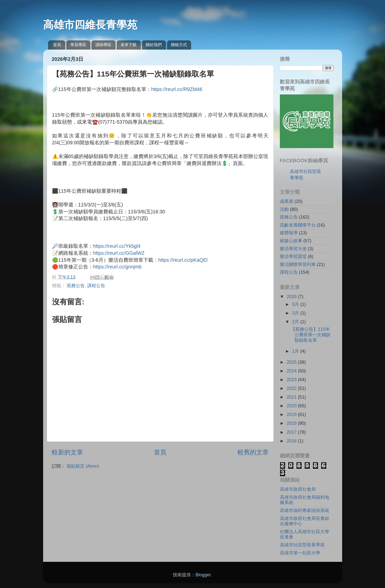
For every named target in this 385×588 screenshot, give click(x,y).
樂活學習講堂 (293, 256)
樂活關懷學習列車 (298, 264)
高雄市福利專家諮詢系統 (305, 510)
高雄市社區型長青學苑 (302, 545)
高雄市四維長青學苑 (90, 25)
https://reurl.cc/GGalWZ (119, 253)
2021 (292, 397)
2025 (292, 362)
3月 (296, 313)
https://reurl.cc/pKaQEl (183, 260)
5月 (296, 304)
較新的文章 (67, 452)
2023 (292, 380)
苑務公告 (76, 286)
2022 (292, 388)
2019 (292, 415)
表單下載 (129, 45)
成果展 (287, 201)
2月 (296, 322)
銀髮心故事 (291, 241)
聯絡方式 (179, 45)
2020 (292, 406)
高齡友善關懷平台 (298, 225)
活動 (284, 209)
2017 (292, 432)
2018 (292, 423)
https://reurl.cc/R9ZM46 (177, 89)
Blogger (203, 575)
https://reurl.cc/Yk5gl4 (117, 246)
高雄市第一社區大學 (300, 553)
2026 (292, 297)
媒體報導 (289, 233)
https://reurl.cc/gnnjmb (117, 267)
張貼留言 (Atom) (83, 466)
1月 (296, 351)
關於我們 (154, 45)
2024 (292, 371)
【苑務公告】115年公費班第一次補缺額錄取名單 (311, 335)
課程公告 (96, 286)
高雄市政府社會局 (298, 489)
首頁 (57, 45)
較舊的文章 (253, 452)
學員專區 (78, 45)
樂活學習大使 (293, 249)
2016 (292, 441)
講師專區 (103, 45)
